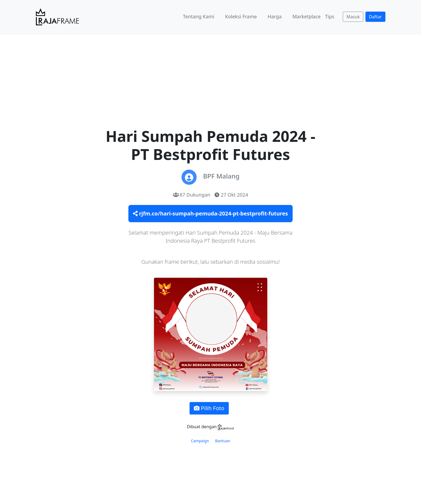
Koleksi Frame (241, 16)
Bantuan (223, 441)
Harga (275, 16)
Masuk (353, 17)
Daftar (375, 17)
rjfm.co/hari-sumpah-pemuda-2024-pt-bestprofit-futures (210, 213)
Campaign (200, 441)
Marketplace (307, 16)
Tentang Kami (198, 16)
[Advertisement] (211, 74)
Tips (330, 16)
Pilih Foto (209, 408)
